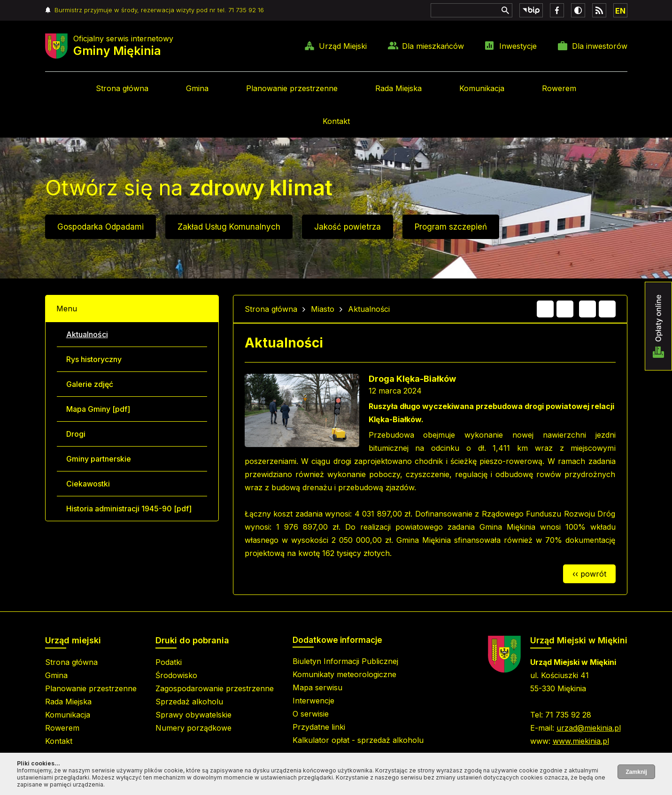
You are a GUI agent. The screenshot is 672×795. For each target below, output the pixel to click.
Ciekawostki (88, 484)
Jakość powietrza (348, 227)
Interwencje (313, 701)
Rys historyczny (94, 359)
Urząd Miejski (343, 46)
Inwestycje (518, 46)
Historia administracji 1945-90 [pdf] (129, 509)
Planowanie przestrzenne (292, 88)
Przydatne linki (319, 727)
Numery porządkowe (193, 728)
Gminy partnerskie (99, 459)
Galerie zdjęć (90, 384)
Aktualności (87, 334)
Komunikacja (482, 88)
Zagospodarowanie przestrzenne (215, 688)
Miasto (323, 309)
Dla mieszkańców (433, 46)
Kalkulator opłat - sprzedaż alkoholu (358, 740)
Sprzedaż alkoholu (189, 702)
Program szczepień (451, 227)
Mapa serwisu (317, 687)
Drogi (76, 434)
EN (620, 11)
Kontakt (336, 121)
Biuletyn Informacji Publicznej (345, 661)
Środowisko (176, 675)
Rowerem (559, 88)
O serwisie (311, 714)
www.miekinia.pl (581, 741)
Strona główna (122, 88)
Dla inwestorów (600, 46)
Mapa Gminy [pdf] (98, 409)
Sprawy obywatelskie (193, 715)
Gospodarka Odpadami (100, 227)
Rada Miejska (398, 88)
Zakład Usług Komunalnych (229, 227)
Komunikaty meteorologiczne (344, 674)
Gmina (197, 88)
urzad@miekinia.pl (589, 728)
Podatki (169, 662)
